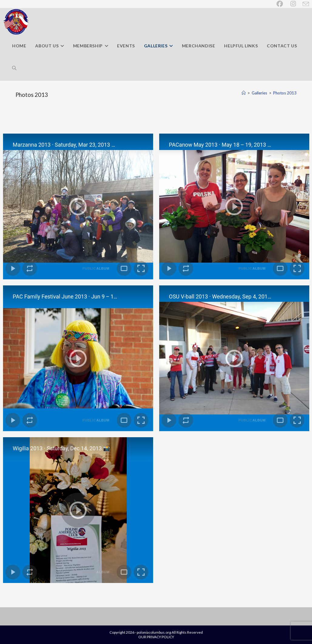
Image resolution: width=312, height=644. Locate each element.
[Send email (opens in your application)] (305, 4)
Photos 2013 (285, 93)
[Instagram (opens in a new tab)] (294, 4)
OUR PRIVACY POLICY (156, 637)
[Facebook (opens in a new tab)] (280, 4)
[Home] (244, 93)
